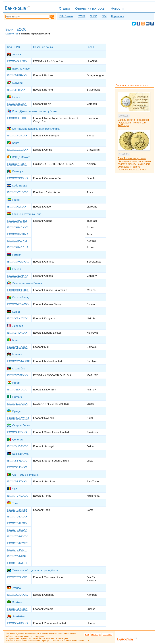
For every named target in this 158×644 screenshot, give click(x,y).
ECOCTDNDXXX (17, 496)
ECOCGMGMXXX (18, 262)
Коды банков (12, 34)
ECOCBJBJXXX (17, 104)
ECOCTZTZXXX (17, 577)
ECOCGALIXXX (17, 207)
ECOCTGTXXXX (17, 517)
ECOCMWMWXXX (19, 361)
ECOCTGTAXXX (17, 563)
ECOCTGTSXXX (17, 530)
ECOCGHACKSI (17, 241)
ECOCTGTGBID (17, 510)
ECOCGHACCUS (18, 247)
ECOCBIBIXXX (16, 90)
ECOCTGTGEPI (17, 556)
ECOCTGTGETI (17, 550)
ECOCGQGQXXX (18, 290)
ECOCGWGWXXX (18, 304)
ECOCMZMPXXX (18, 375)
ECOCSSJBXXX (17, 467)
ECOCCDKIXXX (17, 118)
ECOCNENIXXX (17, 390)
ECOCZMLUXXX (17, 609)
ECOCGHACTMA (18, 234)
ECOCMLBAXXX (17, 347)
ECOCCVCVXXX (17, 192)
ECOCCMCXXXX (18, 178)
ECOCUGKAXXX (18, 595)
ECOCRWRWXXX (18, 418)
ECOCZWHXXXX (18, 623)
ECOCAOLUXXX (17, 61)
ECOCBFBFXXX (17, 75)
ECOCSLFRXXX (17, 432)
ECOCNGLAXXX (17, 404)
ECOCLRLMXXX (17, 333)
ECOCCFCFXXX (17, 136)
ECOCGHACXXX (18, 227)
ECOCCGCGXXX (18, 150)
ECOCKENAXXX (17, 318)
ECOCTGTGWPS (18, 543)
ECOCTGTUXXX (17, 523)
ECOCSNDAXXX (17, 446)
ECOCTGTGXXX (17, 536)
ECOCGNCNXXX (18, 276)
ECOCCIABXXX (17, 164)
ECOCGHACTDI (17, 221)
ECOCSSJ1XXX (17, 461)
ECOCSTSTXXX (17, 481)
